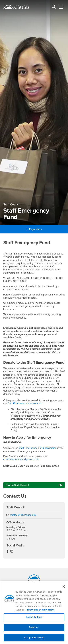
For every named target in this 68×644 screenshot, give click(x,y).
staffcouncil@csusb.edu (23, 515)
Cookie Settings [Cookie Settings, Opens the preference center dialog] (34, 619)
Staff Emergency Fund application (38, 448)
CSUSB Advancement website (24, 404)
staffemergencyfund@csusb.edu (21, 459)
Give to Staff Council (17, 485)
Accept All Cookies (34, 640)
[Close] (64, 589)
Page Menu (34, 229)
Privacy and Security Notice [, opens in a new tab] (40, 612)
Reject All (34, 630)
